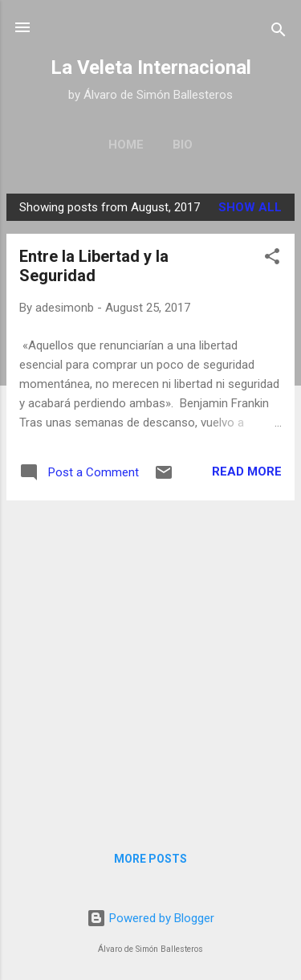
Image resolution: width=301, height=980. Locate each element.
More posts (150, 859)
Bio (183, 145)
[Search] (279, 33)
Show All (250, 207)
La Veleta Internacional (151, 67)
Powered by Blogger (150, 918)
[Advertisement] (150, 664)
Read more (247, 472)
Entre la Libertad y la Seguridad (94, 266)
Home (126, 145)
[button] (272, 259)
